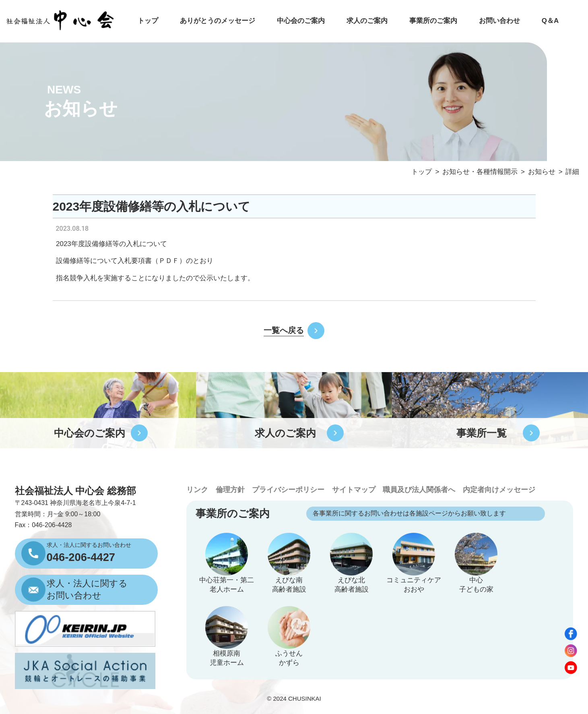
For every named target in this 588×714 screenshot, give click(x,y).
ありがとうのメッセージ (218, 21)
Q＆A (550, 21)
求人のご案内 (367, 21)
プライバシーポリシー (288, 489)
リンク (197, 489)
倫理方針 (230, 489)
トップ (148, 21)
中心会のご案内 (301, 21)
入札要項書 (135, 261)
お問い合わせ (499, 21)
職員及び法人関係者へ (419, 489)
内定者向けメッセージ (499, 489)
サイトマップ (354, 489)
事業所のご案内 (433, 21)
